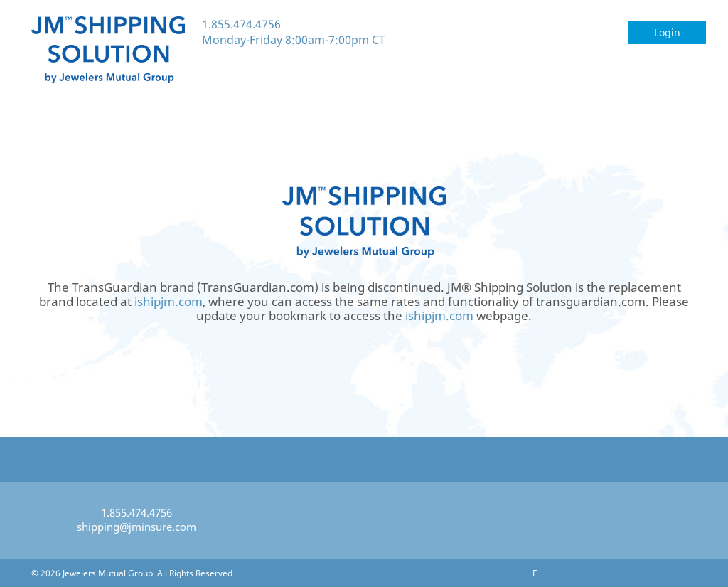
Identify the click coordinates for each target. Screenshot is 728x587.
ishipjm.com (168, 301)
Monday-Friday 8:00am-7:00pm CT (294, 40)
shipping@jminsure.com (136, 527)
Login (667, 32)
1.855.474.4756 (241, 24)
